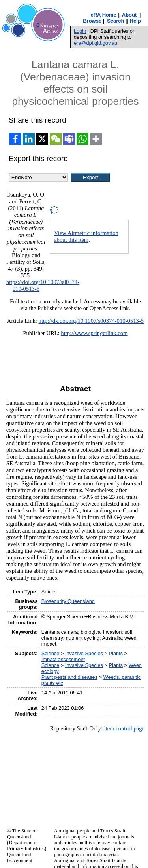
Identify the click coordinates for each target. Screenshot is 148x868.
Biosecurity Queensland (68, 601)
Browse (92, 21)
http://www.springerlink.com (94, 333)
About (129, 15)
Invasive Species (84, 653)
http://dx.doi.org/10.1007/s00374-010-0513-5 (91, 321)
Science (51, 653)
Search (115, 21)
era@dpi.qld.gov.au (96, 43)
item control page (124, 728)
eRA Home (104, 15)
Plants (116, 653)
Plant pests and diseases (69, 677)
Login (80, 31)
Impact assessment (63, 659)
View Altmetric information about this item (86, 236)
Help (135, 21)
